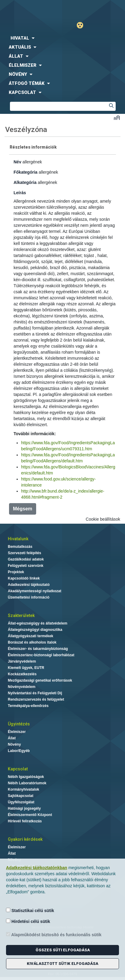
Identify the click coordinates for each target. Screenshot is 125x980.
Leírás (20, 193)
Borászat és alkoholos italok (32, 642)
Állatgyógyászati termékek (31, 636)
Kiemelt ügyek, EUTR (26, 668)
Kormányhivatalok (23, 789)
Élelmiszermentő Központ (30, 815)
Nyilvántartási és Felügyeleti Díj (35, 693)
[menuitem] (63, 38)
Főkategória (25, 172)
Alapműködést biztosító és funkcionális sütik (54, 935)
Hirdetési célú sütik (28, 921)
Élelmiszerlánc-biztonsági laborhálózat (41, 655)
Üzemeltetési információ (29, 597)
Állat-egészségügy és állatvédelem (37, 623)
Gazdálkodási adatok (26, 559)
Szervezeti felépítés (25, 553)
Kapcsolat (18, 769)
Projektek (16, 572)
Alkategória (25, 182)
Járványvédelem (22, 661)
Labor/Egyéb (19, 751)
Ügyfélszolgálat (21, 802)
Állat (12, 738)
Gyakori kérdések (25, 839)
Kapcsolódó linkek (24, 578)
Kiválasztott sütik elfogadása (63, 964)
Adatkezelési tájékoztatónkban (37, 868)
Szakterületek (21, 615)
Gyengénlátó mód (82, 25)
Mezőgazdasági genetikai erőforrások (40, 680)
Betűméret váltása (117, 118)
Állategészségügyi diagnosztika (35, 630)
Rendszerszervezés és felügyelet (36, 699)
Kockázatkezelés (22, 674)
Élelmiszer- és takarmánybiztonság (38, 649)
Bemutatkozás (20, 547)
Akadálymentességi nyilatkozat (34, 591)
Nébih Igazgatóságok (26, 777)
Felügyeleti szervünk (26, 566)
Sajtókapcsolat (21, 796)
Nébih (31, 10)
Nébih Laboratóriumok (27, 783)
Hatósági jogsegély (24, 808)
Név (17, 162)
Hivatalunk (18, 539)
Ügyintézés (19, 724)
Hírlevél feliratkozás (25, 821)
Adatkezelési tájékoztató (29, 585)
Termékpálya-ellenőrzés (28, 706)
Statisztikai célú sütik (30, 910)
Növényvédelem (22, 687)
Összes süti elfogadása (63, 950)
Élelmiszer (17, 732)
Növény (14, 744)
